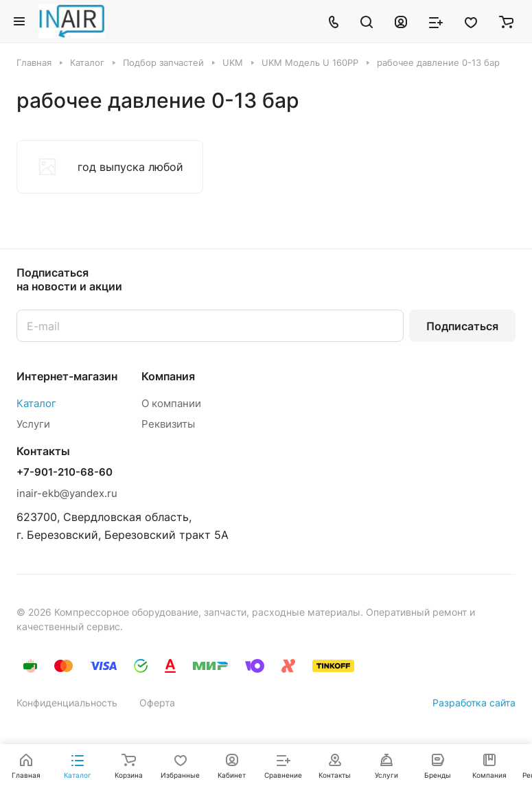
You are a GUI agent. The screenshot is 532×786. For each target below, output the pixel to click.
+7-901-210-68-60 (65, 472)
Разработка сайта (474, 703)
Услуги (33, 424)
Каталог (36, 403)
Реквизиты (168, 424)
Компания (168, 376)
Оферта (157, 703)
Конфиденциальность (67, 703)
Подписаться (462, 326)
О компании (171, 403)
